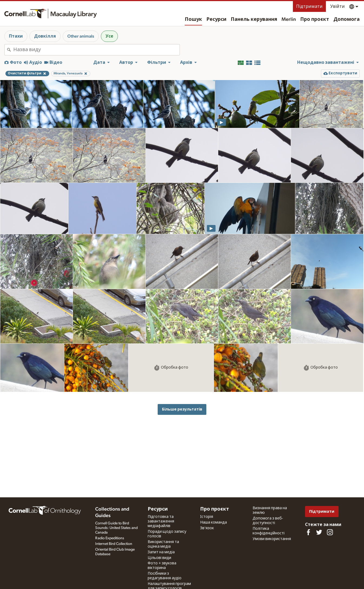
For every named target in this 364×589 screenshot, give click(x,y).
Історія (207, 517)
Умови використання (272, 539)
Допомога (347, 19)
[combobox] (96, 50)
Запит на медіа (161, 552)
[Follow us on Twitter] (319, 532)
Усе (109, 36)
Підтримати (309, 6)
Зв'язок (207, 528)
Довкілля (45, 36)
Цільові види (159, 558)
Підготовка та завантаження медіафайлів (161, 521)
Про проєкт (315, 19)
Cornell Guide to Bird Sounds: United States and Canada (116, 528)
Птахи (16, 36)
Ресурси (216, 19)
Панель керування (254, 19)
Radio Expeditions (110, 538)
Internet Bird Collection (114, 544)
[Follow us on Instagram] (330, 532)
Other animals (81, 36)
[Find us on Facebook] (308, 532)
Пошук (193, 19)
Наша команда (214, 522)
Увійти (337, 6)
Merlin (289, 19)
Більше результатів (182, 409)
